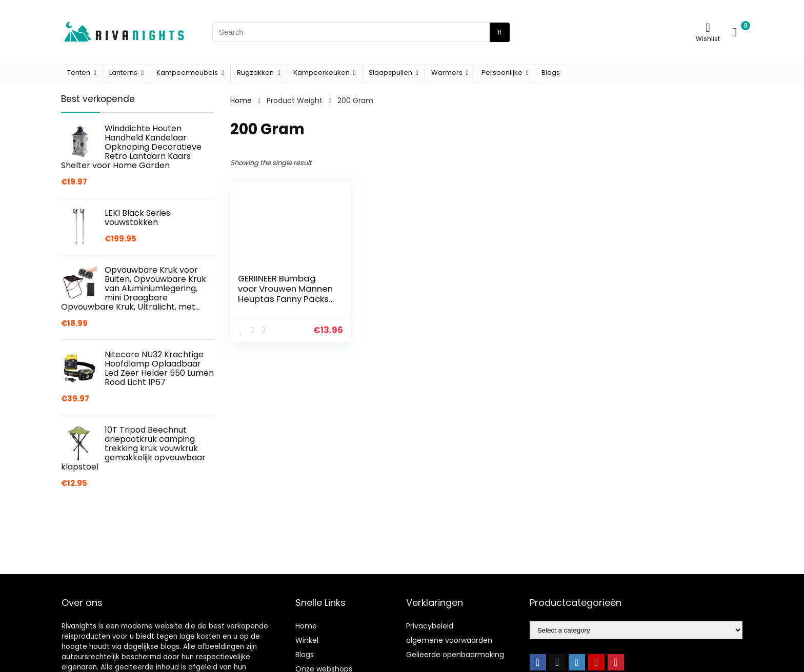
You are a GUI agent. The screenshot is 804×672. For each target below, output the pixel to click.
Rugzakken (255, 73)
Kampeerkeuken (321, 73)
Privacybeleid (430, 626)
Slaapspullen (390, 73)
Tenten (79, 73)
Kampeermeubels (187, 73)
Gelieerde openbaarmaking (455, 655)
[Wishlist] (708, 27)
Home (241, 100)
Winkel (307, 640)
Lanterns (123, 73)
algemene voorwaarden (449, 640)
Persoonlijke (502, 73)
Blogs (551, 73)
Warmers (447, 73)
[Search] (500, 32)
